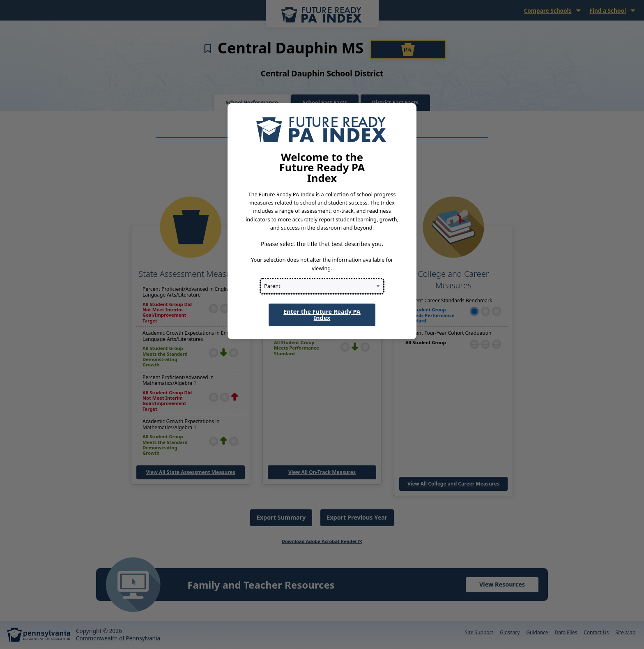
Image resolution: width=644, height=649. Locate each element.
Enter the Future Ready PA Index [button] (322, 314)
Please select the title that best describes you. (322, 244)
